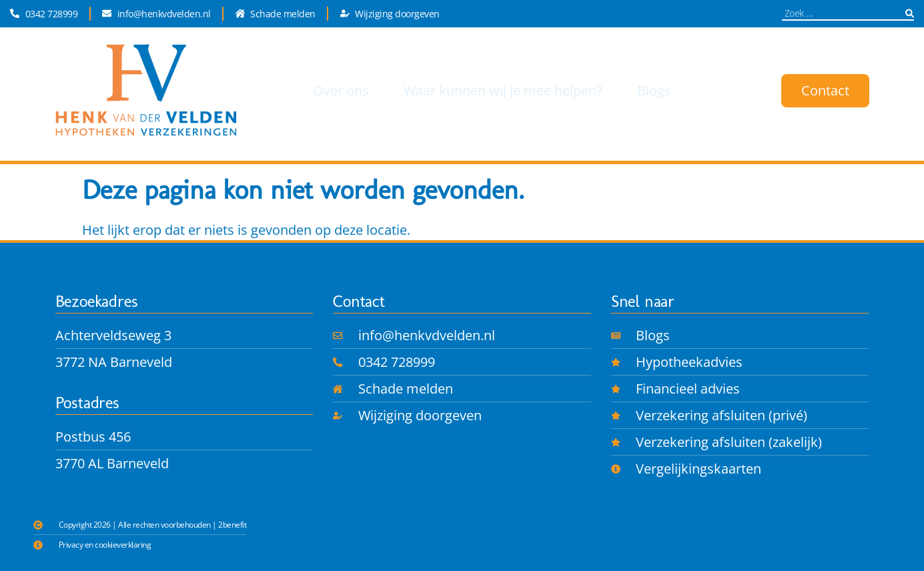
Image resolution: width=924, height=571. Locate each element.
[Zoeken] (910, 13)
